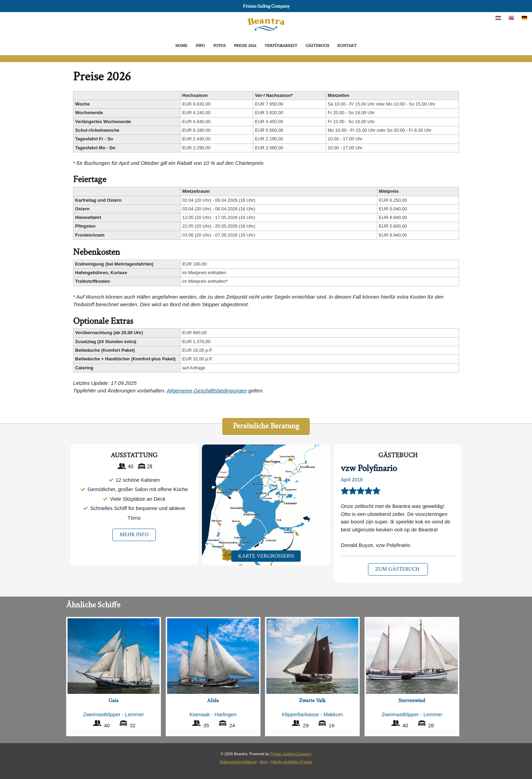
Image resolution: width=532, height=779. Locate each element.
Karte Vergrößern (266, 556)
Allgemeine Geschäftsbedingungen (207, 391)
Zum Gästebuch (398, 570)
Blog (264, 761)
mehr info (134, 535)
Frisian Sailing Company (266, 6)
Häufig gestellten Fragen (291, 761)
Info (200, 46)
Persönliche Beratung (266, 426)
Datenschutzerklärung (238, 761)
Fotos (219, 46)
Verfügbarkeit (281, 46)
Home (181, 46)
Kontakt (347, 46)
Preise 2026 (245, 46)
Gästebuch (317, 46)
